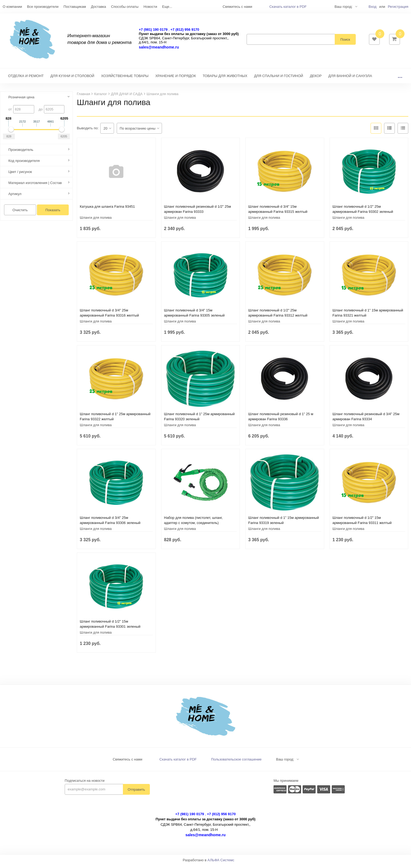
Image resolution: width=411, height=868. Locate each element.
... (400, 79)
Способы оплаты (125, 7)
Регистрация (398, 7)
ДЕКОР (316, 79)
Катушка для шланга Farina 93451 (107, 209)
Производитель (21, 152)
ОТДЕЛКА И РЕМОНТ (26, 79)
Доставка (98, 7)
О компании (12, 7)
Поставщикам (75, 7)
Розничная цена (21, 100)
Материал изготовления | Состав (35, 185)
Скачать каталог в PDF (288, 7)
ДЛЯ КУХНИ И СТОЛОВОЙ (72, 79)
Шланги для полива (96, 220)
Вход (372, 7)
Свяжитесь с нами (127, 762)
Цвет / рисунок (20, 174)
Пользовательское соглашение (236, 762)
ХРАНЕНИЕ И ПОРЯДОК (176, 79)
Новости (150, 7)
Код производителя (24, 163)
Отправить (136, 792)
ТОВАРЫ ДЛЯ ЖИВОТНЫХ (225, 79)
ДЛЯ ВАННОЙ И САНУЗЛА (350, 79)
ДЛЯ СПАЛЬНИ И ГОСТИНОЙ (279, 79)
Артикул (15, 197)
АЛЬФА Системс (221, 863)
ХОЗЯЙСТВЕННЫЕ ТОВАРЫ (125, 79)
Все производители (43, 7)
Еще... (167, 7)
